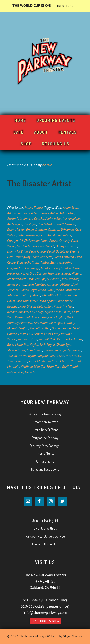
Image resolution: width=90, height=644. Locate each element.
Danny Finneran (66, 246)
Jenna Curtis (46, 290)
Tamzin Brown (17, 356)
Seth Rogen (47, 345)
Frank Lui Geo (50, 268)
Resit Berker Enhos (69, 339)
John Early (14, 295)
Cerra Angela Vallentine (55, 235)
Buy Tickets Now (45, 621)
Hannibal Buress (59, 273)
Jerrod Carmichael (68, 290)
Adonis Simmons (18, 213)
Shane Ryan (64, 345)
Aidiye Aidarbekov (62, 213)
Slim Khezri (34, 350)
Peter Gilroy (52, 334)
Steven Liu (51, 350)
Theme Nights (45, 453)
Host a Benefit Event (45, 430)
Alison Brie (15, 219)
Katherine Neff (63, 306)
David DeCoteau (58, 251)
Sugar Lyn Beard (70, 350)
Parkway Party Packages (45, 446)
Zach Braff (62, 367)
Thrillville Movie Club (45, 544)
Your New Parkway (45, 62)
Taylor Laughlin (38, 356)
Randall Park (47, 339)
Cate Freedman (28, 235)
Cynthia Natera (27, 246)
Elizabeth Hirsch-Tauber (33, 263)
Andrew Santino (56, 219)
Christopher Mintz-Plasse (41, 241)
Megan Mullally (64, 323)
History (76, 273)
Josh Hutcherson (27, 301)
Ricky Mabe (15, 345)
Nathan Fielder (61, 328)
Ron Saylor (31, 345)
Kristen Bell (23, 317)
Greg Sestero (38, 273)
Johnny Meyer (31, 295)
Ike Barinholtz (17, 279)
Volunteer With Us (45, 528)
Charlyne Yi (15, 241)
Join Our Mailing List (45, 521)
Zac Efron (47, 367)
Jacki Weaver (70, 279)
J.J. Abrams (54, 279)
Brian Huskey (16, 230)
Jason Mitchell (62, 284)
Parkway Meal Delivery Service (45, 536)
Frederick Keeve (18, 273)
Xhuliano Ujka (30, 367)
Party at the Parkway (45, 438)
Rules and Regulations (45, 469)
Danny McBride (18, 251)
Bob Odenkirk (47, 224)
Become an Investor (45, 422)
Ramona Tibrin (27, 339)
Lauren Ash (39, 317)
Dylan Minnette (42, 257)
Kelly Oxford (44, 312)
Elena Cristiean (64, 257)
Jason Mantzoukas (39, 284)
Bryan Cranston (36, 230)
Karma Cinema (45, 461)
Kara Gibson (28, 306)
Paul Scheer (35, 334)
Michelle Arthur (40, 328)
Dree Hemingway (19, 257)
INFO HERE (65, 6)
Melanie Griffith (18, 328)
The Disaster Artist (39, 183)
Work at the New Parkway (45, 414)
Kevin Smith (62, 312)
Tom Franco (73, 356)
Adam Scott (71, 208)
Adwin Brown (40, 213)
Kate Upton (45, 306)
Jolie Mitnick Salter (54, 295)
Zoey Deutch (26, 372)
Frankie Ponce (70, 268)
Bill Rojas (30, 224)
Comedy (64, 241)
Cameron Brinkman (61, 230)
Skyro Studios (73, 636)
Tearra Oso (57, 356)
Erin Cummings (29, 268)
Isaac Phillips (36, 279)
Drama (74, 251)
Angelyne (74, 219)
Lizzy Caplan (57, 317)
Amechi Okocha (34, 219)
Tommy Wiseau (17, 361)
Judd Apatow (48, 301)
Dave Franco (37, 251)
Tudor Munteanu (40, 361)
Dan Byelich (46, 246)
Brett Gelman (66, 224)
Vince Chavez (61, 361)
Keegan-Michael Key (21, 312)
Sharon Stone (16, 350)
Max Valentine (43, 323)
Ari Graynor (15, 224)
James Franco (34, 208)
